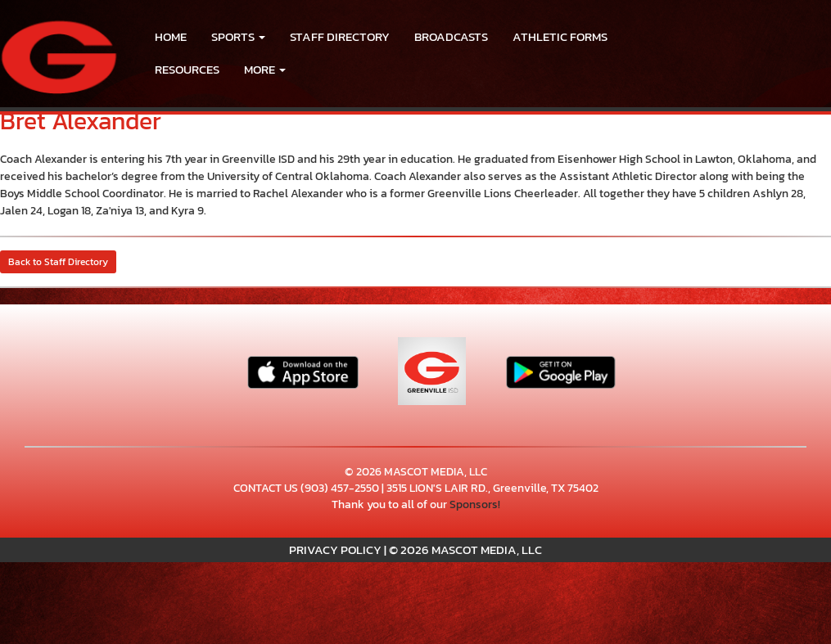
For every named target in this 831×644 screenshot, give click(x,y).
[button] (238, 37)
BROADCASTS (451, 36)
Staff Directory (340, 36)
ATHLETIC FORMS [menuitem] (560, 36)
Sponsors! (475, 504)
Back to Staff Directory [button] (58, 262)
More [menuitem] (265, 69)
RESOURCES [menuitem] (187, 69)
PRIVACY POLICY (335, 549)
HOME (171, 36)
